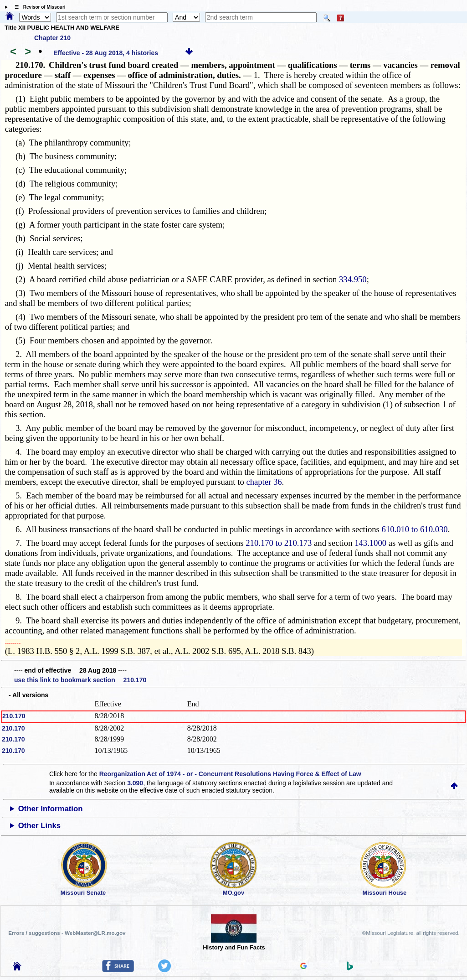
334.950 (353, 279)
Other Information (51, 809)
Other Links (39, 826)
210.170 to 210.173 (279, 543)
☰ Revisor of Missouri (38, 7)
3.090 (135, 783)
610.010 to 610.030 (415, 529)
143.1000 (370, 543)
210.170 (14, 716)
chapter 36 (264, 482)
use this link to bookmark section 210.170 (80, 680)
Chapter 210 (52, 38)
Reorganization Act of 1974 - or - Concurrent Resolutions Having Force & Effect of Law (230, 774)
